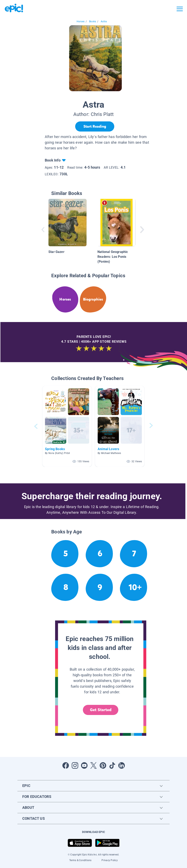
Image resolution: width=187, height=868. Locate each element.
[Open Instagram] (75, 765)
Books (93, 21)
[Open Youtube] (84, 765)
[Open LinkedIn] (122, 765)
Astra (104, 21)
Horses (81, 21)
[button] (67, 426)
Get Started (101, 710)
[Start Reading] (95, 126)
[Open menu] (180, 9)
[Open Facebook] (66, 765)
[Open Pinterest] (103, 765)
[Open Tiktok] (112, 765)
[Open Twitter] (94, 765)
